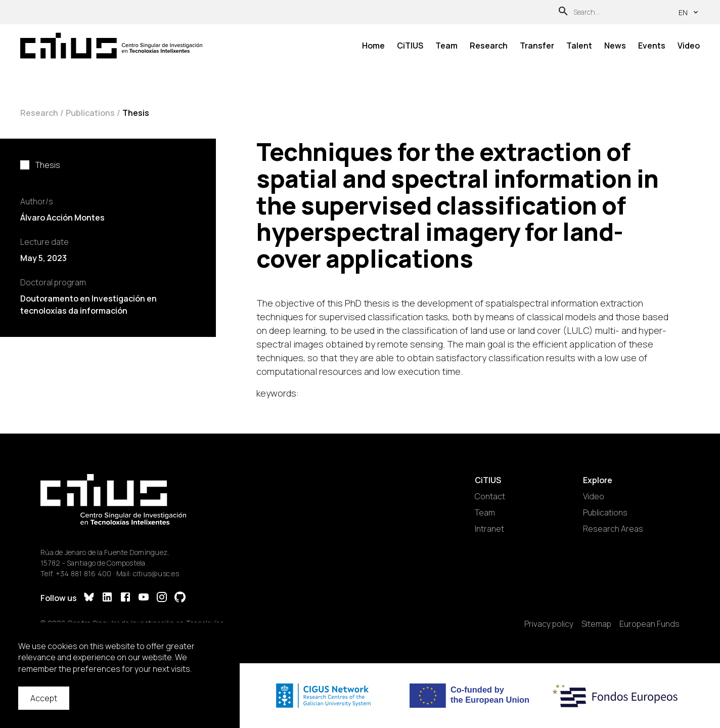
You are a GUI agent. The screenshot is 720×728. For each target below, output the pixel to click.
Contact (490, 496)
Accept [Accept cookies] (44, 698)
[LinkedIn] (107, 598)
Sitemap (596, 624)
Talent (579, 46)
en (689, 12)
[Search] (563, 12)
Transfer (537, 46)
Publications (90, 113)
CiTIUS (410, 46)
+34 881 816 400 (84, 573)
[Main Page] (111, 46)
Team (446, 46)
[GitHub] (180, 598)
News (615, 46)
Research (489, 46)
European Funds (649, 624)
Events (652, 46)
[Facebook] (125, 598)
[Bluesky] (89, 598)
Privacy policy (549, 624)
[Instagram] (162, 598)
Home (373, 46)
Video (689, 46)
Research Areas (613, 529)
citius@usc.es (156, 573)
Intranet (489, 529)
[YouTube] (144, 598)
